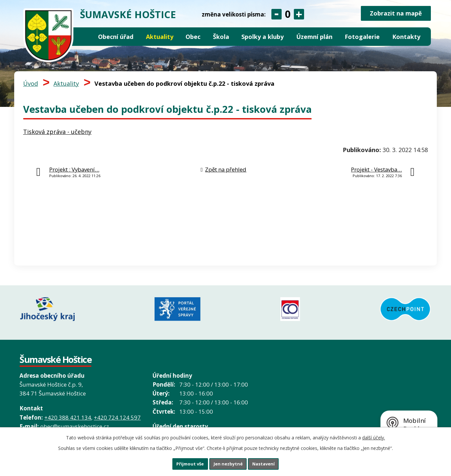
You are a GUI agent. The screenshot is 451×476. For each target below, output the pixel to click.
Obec (193, 37)
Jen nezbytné (228, 463)
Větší (299, 14)
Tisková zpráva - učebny (57, 132)
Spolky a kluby (262, 37)
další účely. (374, 436)
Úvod (86, 37)
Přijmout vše (183, 463)
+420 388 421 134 (68, 413)
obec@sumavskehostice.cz (75, 421)
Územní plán (314, 37)
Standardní (288, 14)
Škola (221, 37)
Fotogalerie (362, 37)
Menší (277, 14)
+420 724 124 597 (117, 413)
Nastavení (271, 463)
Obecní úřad (116, 37)
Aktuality (160, 37)
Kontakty (406, 37)
